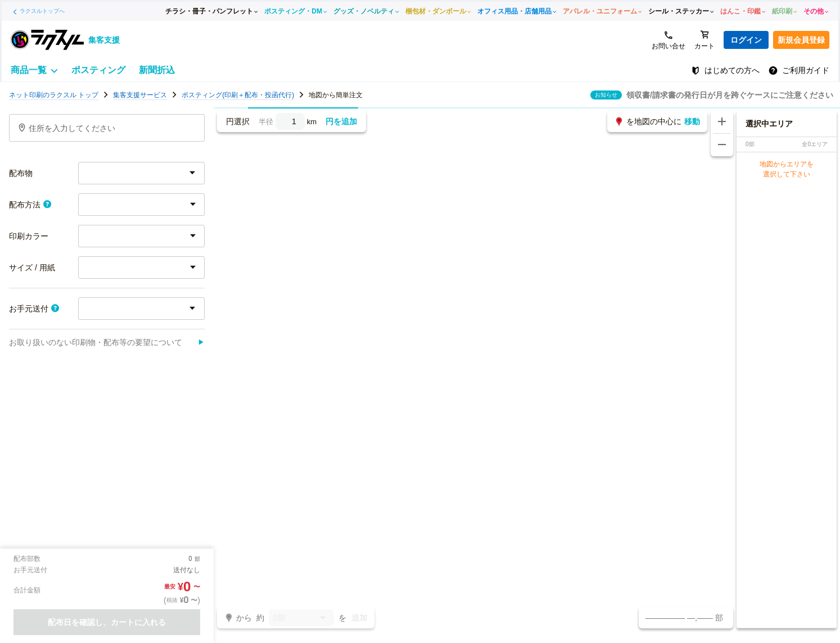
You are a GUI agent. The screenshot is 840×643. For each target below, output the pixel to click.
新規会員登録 (801, 40)
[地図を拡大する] (722, 122)
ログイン (746, 40)
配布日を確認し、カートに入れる (107, 622)
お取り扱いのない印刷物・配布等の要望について (107, 342)
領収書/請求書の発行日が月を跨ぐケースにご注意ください (730, 95)
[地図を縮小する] (722, 145)
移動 (692, 121)
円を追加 (341, 121)
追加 (359, 618)
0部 (301, 619)
